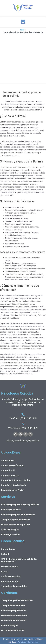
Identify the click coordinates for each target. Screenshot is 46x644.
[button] (23, 22)
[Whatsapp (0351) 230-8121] (23, 424)
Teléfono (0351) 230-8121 (23, 418)
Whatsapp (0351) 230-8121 (23, 428)
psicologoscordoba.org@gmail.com (23, 440)
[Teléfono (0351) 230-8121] (23, 414)
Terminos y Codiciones (27, 642)
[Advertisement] (23, 58)
